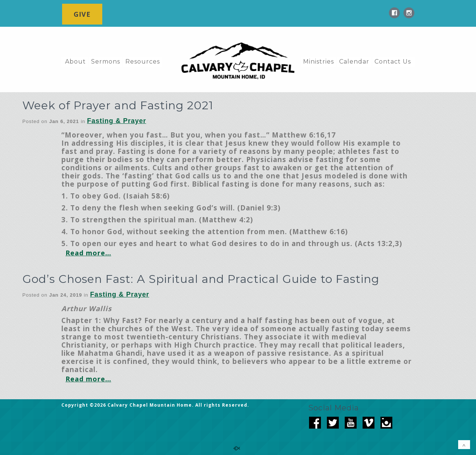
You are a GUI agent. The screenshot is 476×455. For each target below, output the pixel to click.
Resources (143, 62)
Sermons (106, 62)
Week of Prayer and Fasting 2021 (118, 105)
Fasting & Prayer (117, 121)
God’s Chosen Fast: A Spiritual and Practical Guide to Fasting (201, 279)
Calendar (354, 62)
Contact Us (393, 62)
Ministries (319, 62)
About (75, 62)
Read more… (88, 253)
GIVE (82, 14)
